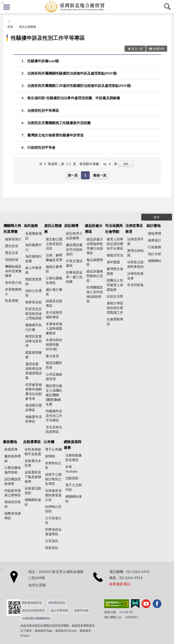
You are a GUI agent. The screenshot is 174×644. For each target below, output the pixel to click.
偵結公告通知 (34, 293)
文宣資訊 (52, 541)
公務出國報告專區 (54, 280)
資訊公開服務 (27, 27)
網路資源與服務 (73, 444)
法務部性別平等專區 (43, 110)
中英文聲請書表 (74, 263)
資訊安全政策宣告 (33, 610)
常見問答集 (135, 285)
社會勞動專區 (115, 321)
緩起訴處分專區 (94, 228)
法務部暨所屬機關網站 (36, 618)
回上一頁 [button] (137, 49)
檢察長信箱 (34, 302)
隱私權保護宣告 (32, 603)
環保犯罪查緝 (13, 504)
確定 (126, 164)
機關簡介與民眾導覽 (12, 228)
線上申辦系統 (34, 270)
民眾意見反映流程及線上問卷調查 (34, 313)
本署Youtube (71, 469)
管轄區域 (12, 259)
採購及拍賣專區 (54, 303)
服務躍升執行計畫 (34, 327)
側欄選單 (7, 7)
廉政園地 (10, 442)
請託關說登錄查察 (13, 481)
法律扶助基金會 (135, 276)
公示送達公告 (53, 520)
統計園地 (154, 225)
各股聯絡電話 (34, 236)
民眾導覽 (12, 301)
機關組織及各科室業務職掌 (13, 271)
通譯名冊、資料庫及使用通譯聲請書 (34, 371)
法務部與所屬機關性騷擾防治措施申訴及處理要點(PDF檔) (72, 73)
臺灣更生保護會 (115, 271)
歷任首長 (12, 246)
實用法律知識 (135, 253)
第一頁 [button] (73, 175)
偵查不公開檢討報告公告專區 (53, 479)
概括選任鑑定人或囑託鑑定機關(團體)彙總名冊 (54, 395)
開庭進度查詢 (34, 281)
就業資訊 (52, 548)
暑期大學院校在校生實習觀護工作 (115, 308)
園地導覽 (155, 233)
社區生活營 (115, 296)
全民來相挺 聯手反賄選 (33, 452)
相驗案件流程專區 (34, 419)
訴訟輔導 (71, 225)
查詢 (167, 7)
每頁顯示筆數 (89, 164)
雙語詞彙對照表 (54, 365)
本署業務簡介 (13, 292)
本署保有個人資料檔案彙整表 (54, 328)
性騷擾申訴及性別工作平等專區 (48, 38)
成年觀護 (113, 262)
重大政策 (52, 356)
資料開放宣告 (57, 603)
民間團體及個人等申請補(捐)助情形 (95, 294)
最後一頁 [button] (100, 175)
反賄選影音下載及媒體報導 (33, 477)
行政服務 (155, 247)
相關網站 (155, 261)
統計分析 (155, 254)
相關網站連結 (33, 502)
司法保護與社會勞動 (114, 228)
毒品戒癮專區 (95, 262)
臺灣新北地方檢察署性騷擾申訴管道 (55, 135)
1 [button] (85, 175)
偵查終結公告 (53, 465)
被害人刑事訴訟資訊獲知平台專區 (115, 244)
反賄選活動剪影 (33, 490)
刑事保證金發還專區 (53, 532)
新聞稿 (50, 456)
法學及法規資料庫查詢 (135, 264)
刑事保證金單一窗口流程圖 (74, 277)
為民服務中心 (34, 247)
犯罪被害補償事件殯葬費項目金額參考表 (34, 391)
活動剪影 (72, 478)
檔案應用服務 (34, 355)
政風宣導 (11, 449)
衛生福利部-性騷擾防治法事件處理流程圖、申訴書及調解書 (74, 98)
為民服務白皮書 (34, 259)
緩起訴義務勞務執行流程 (95, 276)
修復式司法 (115, 255)
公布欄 (49, 442)
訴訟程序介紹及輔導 (74, 236)
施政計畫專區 (54, 269)
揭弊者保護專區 (13, 516)
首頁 (10, 27)
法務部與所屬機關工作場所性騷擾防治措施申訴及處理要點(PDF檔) (79, 86)
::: (2, 2)
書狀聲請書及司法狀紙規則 (74, 249)
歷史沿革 (12, 253)
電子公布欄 (53, 449)
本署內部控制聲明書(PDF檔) (54, 344)
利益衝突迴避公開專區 (13, 493)
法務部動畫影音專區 (74, 457)
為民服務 (31, 225)
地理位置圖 (37, 585)
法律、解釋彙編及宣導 (54, 257)
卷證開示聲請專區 (34, 408)
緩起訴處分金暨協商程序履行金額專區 (95, 246)
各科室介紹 (13, 282)
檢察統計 (155, 240)
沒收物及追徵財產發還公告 (53, 495)
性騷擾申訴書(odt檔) (43, 61)
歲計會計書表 (54, 292)
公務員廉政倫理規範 (13, 470)
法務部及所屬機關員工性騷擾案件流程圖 (59, 123)
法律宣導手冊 (135, 241)
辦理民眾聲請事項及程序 (34, 341)
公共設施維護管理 (54, 376)
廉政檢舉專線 (13, 458)
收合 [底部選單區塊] (157, 217)
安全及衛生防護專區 (54, 429)
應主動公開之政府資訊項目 (54, 244)
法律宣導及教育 (134, 228)
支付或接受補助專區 (54, 315)
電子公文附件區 (74, 487)
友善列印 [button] (159, 49)
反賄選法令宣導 (33, 463)
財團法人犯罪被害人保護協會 (115, 285)
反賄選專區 (32, 442)
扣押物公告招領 (53, 509)
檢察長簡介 (13, 239)
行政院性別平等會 (41, 147)
